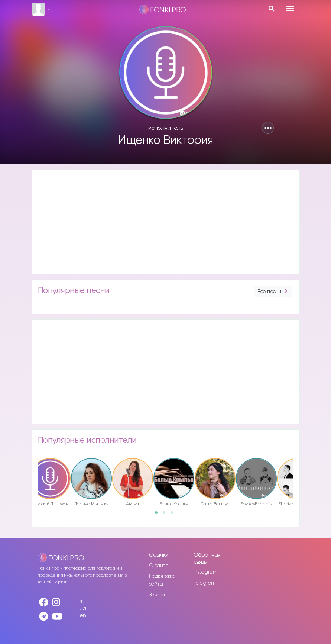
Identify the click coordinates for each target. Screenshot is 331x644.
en (83, 616)
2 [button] (166, 515)
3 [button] (174, 515)
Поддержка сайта (162, 580)
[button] (268, 128)
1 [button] (159, 515)
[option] (91, 484)
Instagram (206, 572)
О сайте (159, 566)
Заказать (159, 595)
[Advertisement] (166, 222)
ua (83, 608)
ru (82, 602)
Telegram (205, 583)
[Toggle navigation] (290, 9)
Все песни (273, 292)
